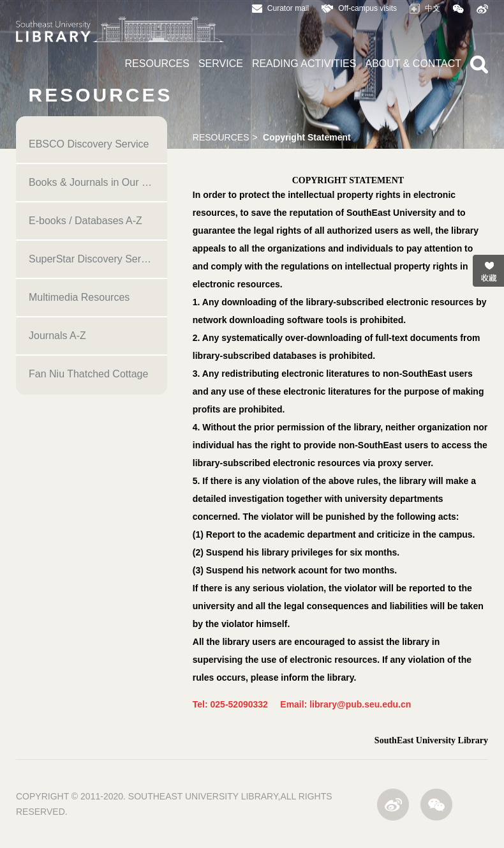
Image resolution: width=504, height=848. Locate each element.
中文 (425, 9)
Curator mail (280, 8)
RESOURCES (157, 64)
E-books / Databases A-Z (85, 221)
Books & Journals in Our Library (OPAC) (98, 182)
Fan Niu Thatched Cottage (88, 374)
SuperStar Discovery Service (94, 259)
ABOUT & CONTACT (413, 64)
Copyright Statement (307, 137)
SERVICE (221, 64)
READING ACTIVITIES (304, 64)
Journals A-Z (57, 336)
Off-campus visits (359, 8)
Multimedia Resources (79, 297)
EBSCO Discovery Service (89, 144)
